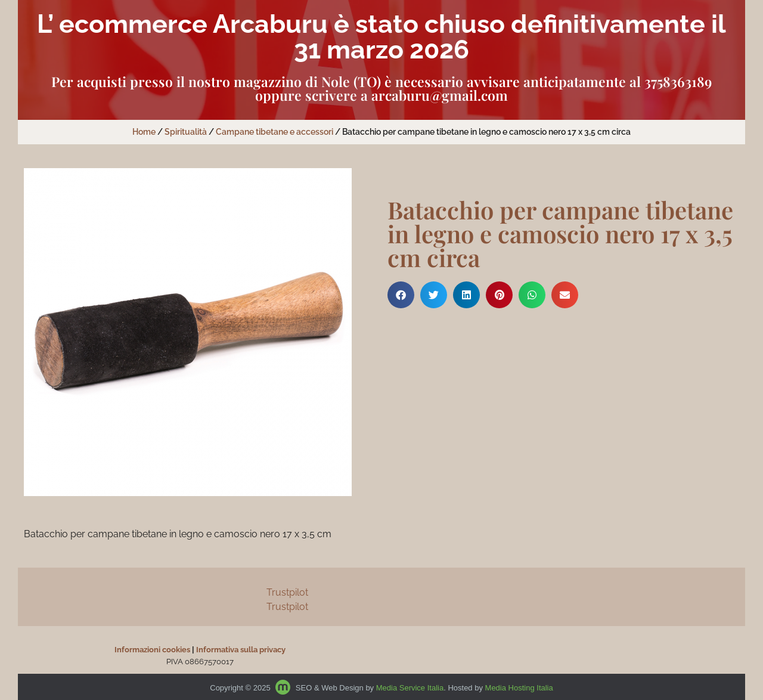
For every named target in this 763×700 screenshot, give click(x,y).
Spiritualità (186, 132)
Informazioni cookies (152, 650)
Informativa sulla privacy (241, 650)
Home (144, 132)
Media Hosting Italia (519, 688)
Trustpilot (287, 592)
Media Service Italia (410, 688)
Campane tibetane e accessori (275, 132)
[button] (401, 295)
